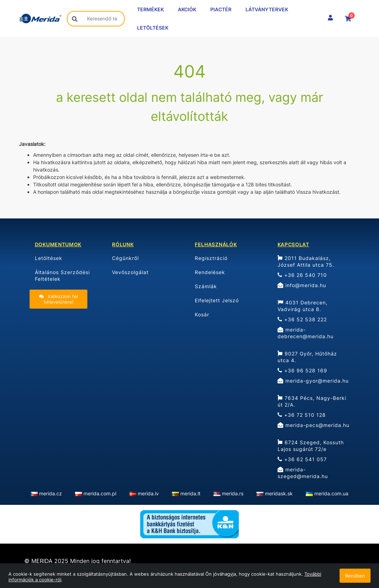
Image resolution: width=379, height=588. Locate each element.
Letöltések (49, 258)
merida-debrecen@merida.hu (306, 333)
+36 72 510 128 (302, 415)
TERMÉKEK (150, 9)
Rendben (355, 576)
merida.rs (233, 493)
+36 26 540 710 (302, 275)
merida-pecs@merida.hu (313, 425)
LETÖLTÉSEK (153, 28)
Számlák (206, 286)
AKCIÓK (187, 9)
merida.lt (190, 493)
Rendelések (210, 272)
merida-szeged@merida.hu (303, 473)
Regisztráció (211, 258)
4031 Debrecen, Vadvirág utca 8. (303, 306)
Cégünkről (125, 258)
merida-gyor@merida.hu (313, 381)
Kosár (202, 314)
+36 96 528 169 (302, 370)
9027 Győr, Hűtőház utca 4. (307, 357)
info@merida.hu (302, 285)
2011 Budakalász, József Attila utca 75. (306, 261)
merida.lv (148, 493)
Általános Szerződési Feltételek (62, 276)
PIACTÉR (221, 9)
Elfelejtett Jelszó (217, 300)
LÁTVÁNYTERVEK (267, 9)
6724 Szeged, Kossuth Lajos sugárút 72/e (311, 446)
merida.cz (51, 493)
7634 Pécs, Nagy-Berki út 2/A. (312, 401)
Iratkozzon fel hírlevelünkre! (58, 299)
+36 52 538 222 (302, 319)
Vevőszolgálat (130, 272)
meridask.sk (279, 493)
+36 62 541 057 (302, 459)
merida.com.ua (331, 493)
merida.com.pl (100, 493)
